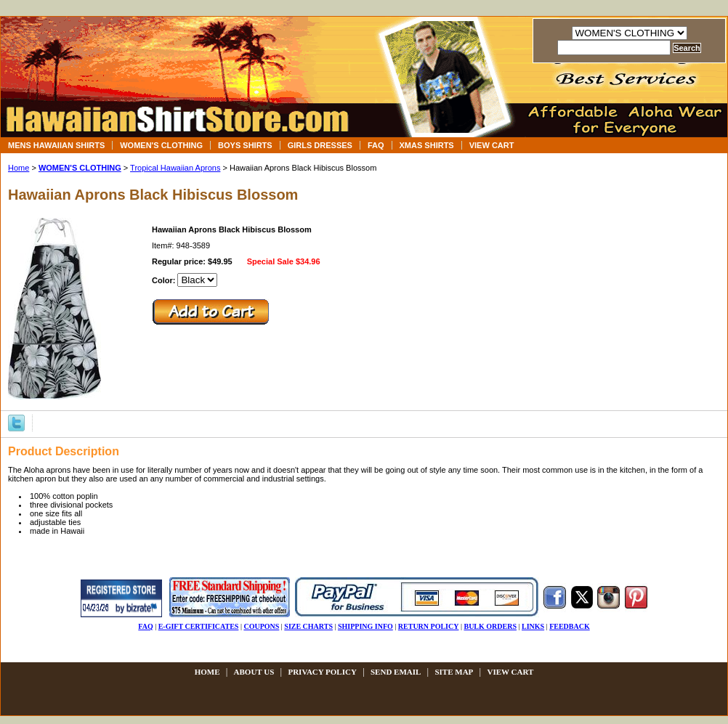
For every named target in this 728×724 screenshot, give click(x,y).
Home (19, 168)
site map (454, 672)
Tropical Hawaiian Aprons (175, 168)
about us (254, 672)
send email (396, 672)
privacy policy (322, 672)
